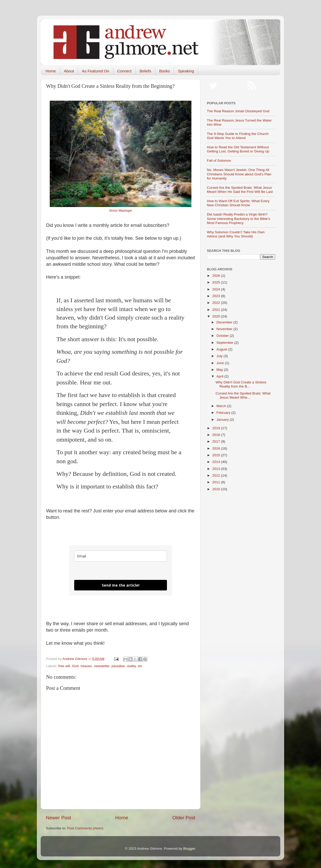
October (223, 336)
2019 (217, 428)
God (75, 666)
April (220, 376)
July (220, 356)
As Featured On (96, 71)
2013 (217, 469)
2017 (217, 441)
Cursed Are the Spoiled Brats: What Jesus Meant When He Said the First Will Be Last (240, 190)
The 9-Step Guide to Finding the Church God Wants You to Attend (238, 136)
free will (64, 666)
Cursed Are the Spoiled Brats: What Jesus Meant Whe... (243, 395)
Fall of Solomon (219, 161)
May (220, 370)
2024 (217, 289)
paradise (118, 666)
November (225, 329)
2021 (217, 310)
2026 (217, 276)
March (222, 406)
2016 (217, 448)
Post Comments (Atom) (85, 828)
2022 (217, 303)
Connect (124, 71)
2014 (217, 462)
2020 (217, 316)
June (221, 363)
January (223, 420)
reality (131, 666)
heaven (86, 666)
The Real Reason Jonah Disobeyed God (238, 111)
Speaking (186, 71)
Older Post (184, 818)
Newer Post (58, 818)
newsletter (102, 666)
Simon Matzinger (120, 211)
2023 (217, 296)
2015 (217, 455)
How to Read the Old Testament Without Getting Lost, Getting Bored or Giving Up (238, 149)
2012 (217, 475)
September (225, 343)
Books (165, 71)
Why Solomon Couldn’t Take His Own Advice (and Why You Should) (236, 234)
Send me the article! (121, 585)
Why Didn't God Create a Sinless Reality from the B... (241, 384)
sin (140, 666)
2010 (217, 489)
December (225, 322)
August (222, 349)
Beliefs (145, 71)
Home (51, 71)
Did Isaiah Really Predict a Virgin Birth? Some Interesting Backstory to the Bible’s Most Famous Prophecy (239, 218)
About (69, 71)
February (224, 413)
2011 (217, 482)
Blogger (189, 849)
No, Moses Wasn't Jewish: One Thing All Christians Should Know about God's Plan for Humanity (239, 174)
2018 (217, 435)
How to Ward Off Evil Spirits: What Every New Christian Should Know (238, 203)
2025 (217, 282)
